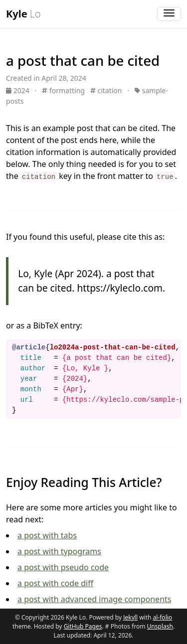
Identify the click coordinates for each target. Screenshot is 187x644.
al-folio (163, 617)
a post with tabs (47, 535)
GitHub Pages (83, 626)
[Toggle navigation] (169, 14)
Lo (23, 14)
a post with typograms (59, 551)
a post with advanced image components (94, 599)
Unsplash (160, 626)
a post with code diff (55, 583)
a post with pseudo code (63, 567)
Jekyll (130, 617)
